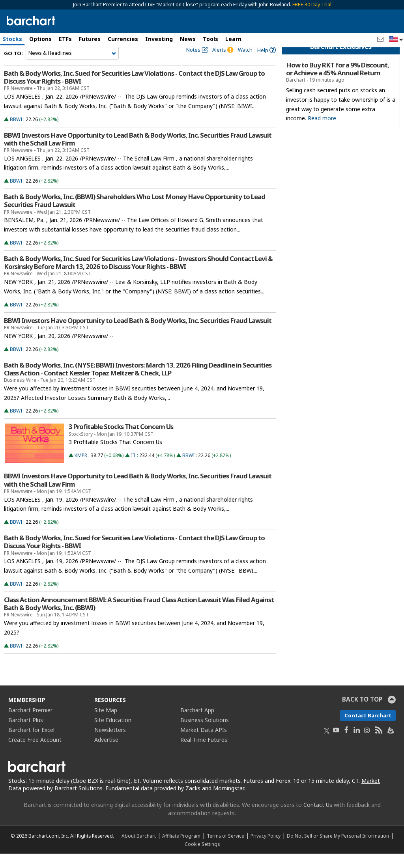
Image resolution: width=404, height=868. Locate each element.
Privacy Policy (266, 850)
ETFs (65, 39)
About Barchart (139, 850)
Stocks (12, 39)
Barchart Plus (26, 734)
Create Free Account (35, 754)
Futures (90, 39)
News (188, 39)
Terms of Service (225, 850)
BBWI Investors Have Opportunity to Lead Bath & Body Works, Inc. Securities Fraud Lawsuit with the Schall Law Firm (138, 153)
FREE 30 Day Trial (312, 5)
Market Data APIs (204, 744)
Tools (210, 39)
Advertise (106, 754)
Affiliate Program (181, 850)
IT (133, 470)
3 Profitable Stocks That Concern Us (121, 441)
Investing (159, 39)
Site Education (113, 734)
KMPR (81, 470)
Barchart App (197, 724)
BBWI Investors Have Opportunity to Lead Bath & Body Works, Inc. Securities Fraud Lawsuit (138, 335)
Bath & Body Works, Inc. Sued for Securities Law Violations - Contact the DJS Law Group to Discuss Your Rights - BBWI (134, 92)
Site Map (106, 724)
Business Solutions (205, 734)
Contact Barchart (368, 730)
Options (40, 39)
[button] (396, 40)
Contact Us (318, 819)
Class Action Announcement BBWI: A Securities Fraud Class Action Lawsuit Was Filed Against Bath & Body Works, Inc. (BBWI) (139, 618)
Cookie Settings (202, 858)
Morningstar (228, 802)
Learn (233, 39)
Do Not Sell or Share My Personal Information (338, 850)
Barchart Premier (30, 724)
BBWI (16, 133)
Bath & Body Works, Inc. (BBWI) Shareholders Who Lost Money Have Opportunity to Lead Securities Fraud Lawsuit (135, 215)
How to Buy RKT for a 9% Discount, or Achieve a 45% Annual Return (338, 84)
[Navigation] (72, 68)
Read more (322, 133)
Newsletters (110, 744)
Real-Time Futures (204, 754)
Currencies (123, 39)
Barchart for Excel (31, 744)
